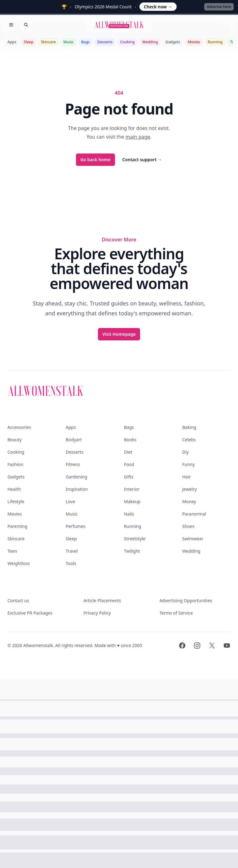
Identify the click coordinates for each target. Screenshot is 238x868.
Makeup (132, 501)
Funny (188, 464)
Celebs (189, 440)
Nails (129, 514)
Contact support (142, 160)
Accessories (19, 427)
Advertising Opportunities (186, 600)
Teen (12, 551)
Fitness (73, 464)
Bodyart (74, 440)
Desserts (105, 42)
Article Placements (102, 600)
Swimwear (193, 539)
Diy (185, 452)
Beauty (15, 440)
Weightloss (19, 563)
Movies (194, 42)
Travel (72, 551)
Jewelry (190, 489)
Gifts (129, 477)
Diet (128, 452)
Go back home (95, 160)
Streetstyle (135, 539)
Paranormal (194, 514)
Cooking (127, 42)
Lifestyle (16, 501)
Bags (86, 42)
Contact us (18, 600)
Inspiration (77, 489)
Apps (12, 42)
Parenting (17, 526)
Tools (71, 563)
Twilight (132, 551)
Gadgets (173, 42)
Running (215, 42)
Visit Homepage (119, 334)
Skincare (48, 42)
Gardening (77, 477)
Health (14, 489)
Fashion (15, 464)
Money (189, 501)
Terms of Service (176, 613)
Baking (189, 427)
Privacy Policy (97, 613)
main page (138, 137)
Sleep (29, 42)
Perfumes (75, 526)
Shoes (188, 526)
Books (130, 440)
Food (129, 464)
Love (71, 501)
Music (68, 42)
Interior (132, 489)
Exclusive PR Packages (30, 613)
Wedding (150, 42)
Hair (187, 477)
